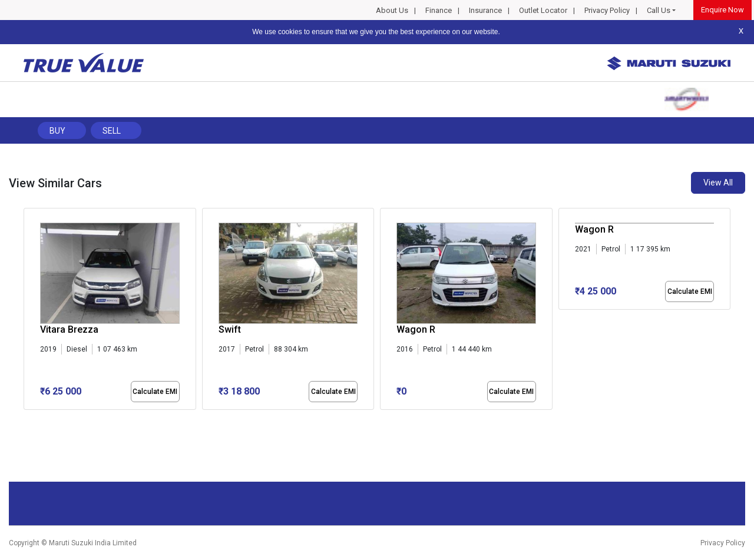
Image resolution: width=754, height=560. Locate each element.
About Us (392, 10)
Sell (112, 131)
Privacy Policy (607, 10)
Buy (57, 131)
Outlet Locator (543, 10)
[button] (27, 420)
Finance (439, 10)
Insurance (485, 10)
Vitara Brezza (69, 329)
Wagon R (416, 329)
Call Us (659, 10)
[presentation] (30, 312)
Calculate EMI (155, 392)
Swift (230, 329)
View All (718, 183)
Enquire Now (722, 10)
